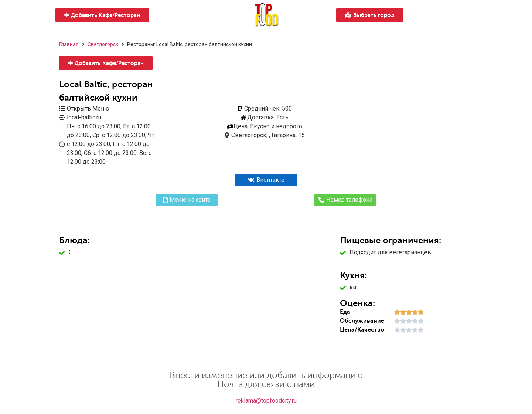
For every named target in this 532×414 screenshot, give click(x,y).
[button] (102, 15)
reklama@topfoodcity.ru (266, 401)
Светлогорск (103, 44)
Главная (69, 44)
